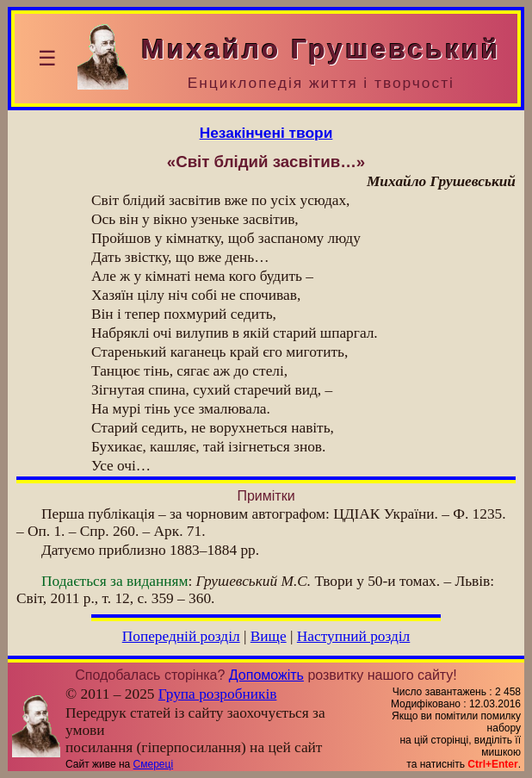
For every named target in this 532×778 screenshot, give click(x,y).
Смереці (153, 764)
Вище (269, 636)
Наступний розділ (353, 636)
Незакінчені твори (266, 133)
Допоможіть (266, 675)
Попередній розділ (181, 636)
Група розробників (218, 694)
